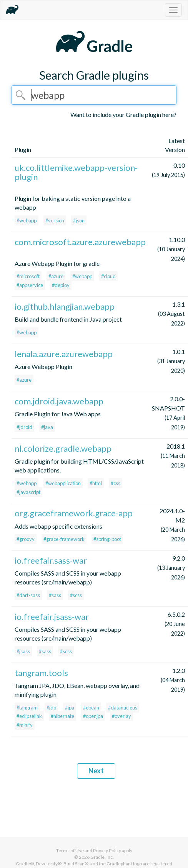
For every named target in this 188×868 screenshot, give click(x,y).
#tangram (27, 708)
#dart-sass (28, 595)
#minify (25, 725)
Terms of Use (70, 850)
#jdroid (24, 427)
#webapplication (63, 483)
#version (55, 220)
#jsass (23, 651)
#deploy (61, 285)
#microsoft (28, 276)
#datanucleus (123, 708)
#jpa (70, 708)
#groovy (26, 539)
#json (79, 220)
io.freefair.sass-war (51, 560)
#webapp (27, 220)
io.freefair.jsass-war (52, 617)
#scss (76, 595)
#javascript (28, 492)
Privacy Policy (107, 850)
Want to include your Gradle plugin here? (123, 114)
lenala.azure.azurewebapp (64, 354)
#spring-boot (107, 539)
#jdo (51, 708)
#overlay (121, 716)
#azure (56, 276)
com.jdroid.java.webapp (59, 401)
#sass (55, 595)
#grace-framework (64, 539)
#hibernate (62, 716)
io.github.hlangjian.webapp (65, 306)
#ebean (91, 708)
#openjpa (93, 716)
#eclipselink (29, 716)
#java (47, 427)
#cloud (108, 276)
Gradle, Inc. (102, 857)
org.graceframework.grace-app (74, 513)
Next (96, 771)
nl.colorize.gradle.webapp (63, 448)
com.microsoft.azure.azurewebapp (80, 242)
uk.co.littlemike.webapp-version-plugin (76, 172)
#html (96, 483)
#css (116, 483)
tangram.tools (41, 673)
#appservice (30, 285)
